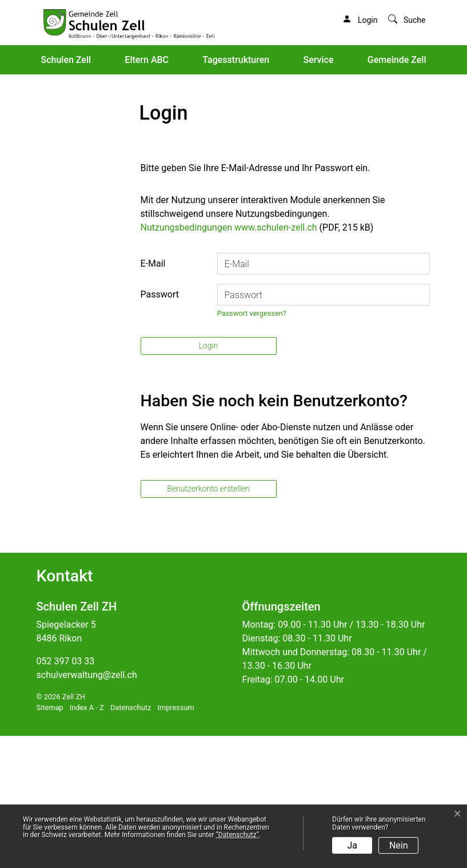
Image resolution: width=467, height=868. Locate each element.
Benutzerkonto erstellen (208, 621)
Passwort (160, 427)
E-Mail (153, 396)
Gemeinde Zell (397, 60)
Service (318, 60)
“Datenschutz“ (238, 835)
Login (209, 478)
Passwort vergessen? (252, 445)
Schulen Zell (66, 60)
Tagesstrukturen (236, 60)
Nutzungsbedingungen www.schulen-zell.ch (229, 360)
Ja (353, 845)
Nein (399, 845)
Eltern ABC (147, 60)
